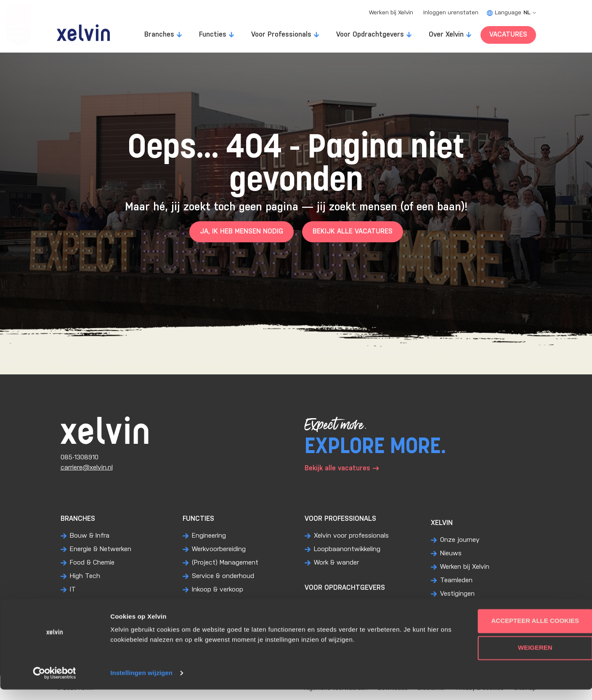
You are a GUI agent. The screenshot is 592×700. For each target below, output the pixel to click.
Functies (213, 35)
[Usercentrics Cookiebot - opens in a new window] (54, 684)
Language (511, 13)
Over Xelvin (446, 35)
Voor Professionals (281, 35)
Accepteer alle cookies (522, 631)
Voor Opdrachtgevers (370, 35)
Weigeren (522, 658)
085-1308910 (80, 457)
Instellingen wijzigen (141, 683)
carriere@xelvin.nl (87, 468)
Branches (159, 35)
